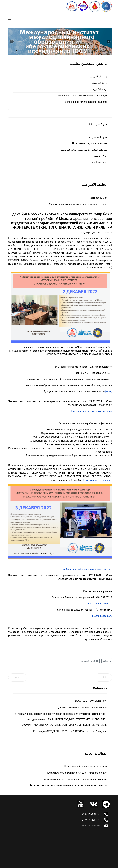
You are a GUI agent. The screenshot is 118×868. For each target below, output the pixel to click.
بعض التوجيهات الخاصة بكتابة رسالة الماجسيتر (84, 150)
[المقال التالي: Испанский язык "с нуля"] (103, 677)
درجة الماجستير (99, 83)
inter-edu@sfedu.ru (91, 826)
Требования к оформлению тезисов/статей (87, 569)
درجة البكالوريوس (98, 77)
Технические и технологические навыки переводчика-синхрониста (69, 785)
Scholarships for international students (86, 102)
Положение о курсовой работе (90, 143)
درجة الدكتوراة (100, 89)
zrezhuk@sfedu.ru (102, 616)
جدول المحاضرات (98, 137)
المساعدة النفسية (98, 162)
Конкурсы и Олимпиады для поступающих (83, 96)
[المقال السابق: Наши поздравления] (18, 677)
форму (108, 391)
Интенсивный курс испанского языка (86, 766)
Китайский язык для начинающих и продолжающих (77, 773)
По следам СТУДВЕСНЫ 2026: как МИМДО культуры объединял (70, 731)
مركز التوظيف (100, 156)
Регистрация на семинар (98, 480)
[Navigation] (10, 20)
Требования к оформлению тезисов (91, 411)
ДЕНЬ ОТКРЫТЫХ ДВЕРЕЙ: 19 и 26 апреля (83, 708)
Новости (108, 232)
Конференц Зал (98, 198)
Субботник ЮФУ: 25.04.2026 (91, 701)
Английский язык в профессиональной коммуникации (76, 779)
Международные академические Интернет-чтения (78, 204)
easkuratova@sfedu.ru (100, 604)
